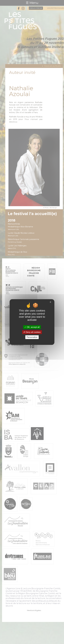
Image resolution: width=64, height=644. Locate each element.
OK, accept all (32, 327)
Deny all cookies (32, 332)
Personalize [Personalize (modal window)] (32, 337)
